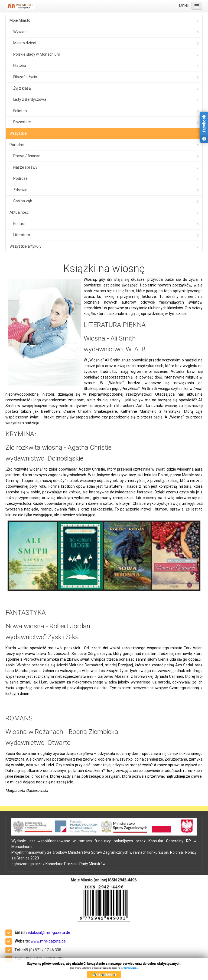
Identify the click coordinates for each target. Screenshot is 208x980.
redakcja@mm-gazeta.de (48, 932)
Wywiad (20, 32)
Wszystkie (18, 133)
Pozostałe (22, 122)
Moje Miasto (20, 20)
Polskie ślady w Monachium (37, 54)
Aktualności (19, 212)
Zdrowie (20, 190)
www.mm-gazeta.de (48, 941)
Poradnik (17, 145)
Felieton (20, 111)
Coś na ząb (23, 201)
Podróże (20, 178)
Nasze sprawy (25, 167)
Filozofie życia (25, 77)
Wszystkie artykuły (25, 246)
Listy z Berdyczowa (30, 99)
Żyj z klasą (22, 88)
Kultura (19, 224)
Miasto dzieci (25, 43)
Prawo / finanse (27, 156)
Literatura (22, 235)
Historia (20, 65)
